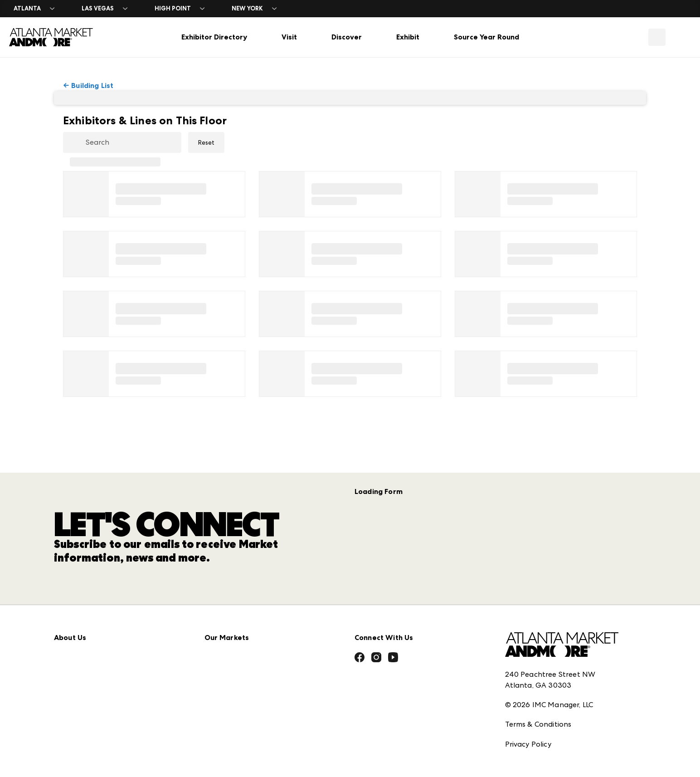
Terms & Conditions (538, 671)
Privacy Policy (528, 691)
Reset (206, 142)
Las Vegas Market (235, 684)
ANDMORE (223, 724)
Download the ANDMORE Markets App (123, 644)
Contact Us (73, 704)
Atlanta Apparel (233, 624)
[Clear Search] (175, 143)
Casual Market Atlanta (244, 644)
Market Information (89, 604)
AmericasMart (229, 604)
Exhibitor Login (79, 744)
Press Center (76, 624)
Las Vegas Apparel (236, 664)
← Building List (88, 86)
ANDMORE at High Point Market (261, 704)
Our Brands (74, 684)
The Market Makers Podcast (103, 664)
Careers (67, 724)
